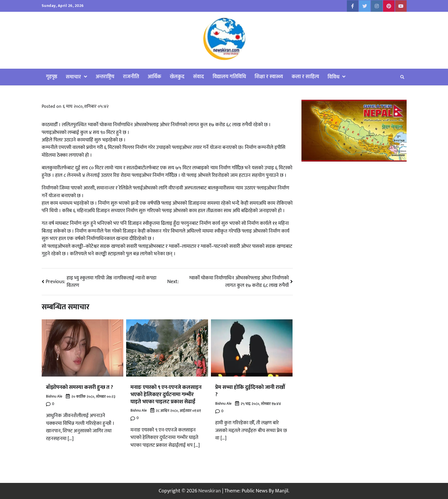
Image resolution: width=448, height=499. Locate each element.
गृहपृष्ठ (52, 77)
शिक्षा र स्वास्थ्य (269, 77)
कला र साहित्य (305, 77)
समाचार (73, 77)
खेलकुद (177, 77)
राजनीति (131, 77)
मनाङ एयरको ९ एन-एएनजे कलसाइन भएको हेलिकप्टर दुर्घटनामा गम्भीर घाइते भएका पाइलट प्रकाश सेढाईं (166, 394)
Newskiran (210, 491)
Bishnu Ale (54, 397)
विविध (333, 77)
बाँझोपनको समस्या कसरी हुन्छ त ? (79, 387)
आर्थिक (154, 77)
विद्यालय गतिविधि (229, 77)
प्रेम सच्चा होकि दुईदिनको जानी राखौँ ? (250, 391)
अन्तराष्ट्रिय (105, 77)
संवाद (199, 77)
